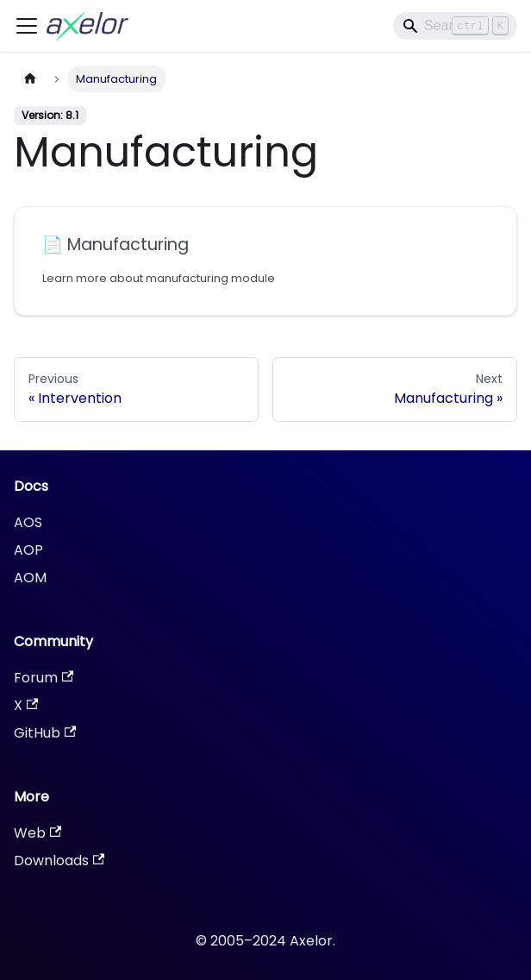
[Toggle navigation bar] (27, 26)
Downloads (59, 861)
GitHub (45, 733)
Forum (44, 678)
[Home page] (30, 79)
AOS (28, 522)
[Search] (455, 26)
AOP (28, 550)
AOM (30, 578)
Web (37, 833)
